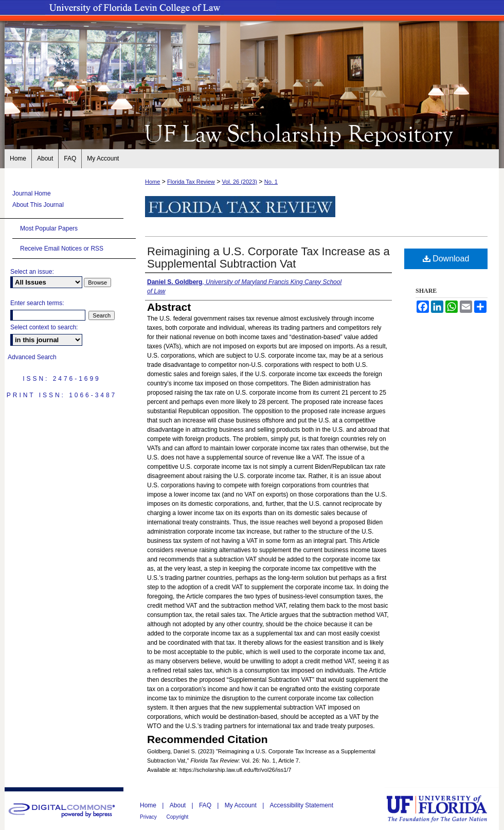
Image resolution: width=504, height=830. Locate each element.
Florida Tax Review (191, 182)
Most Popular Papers (49, 228)
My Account (241, 805)
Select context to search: (44, 327)
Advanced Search (32, 357)
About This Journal (38, 205)
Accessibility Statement (302, 805)
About (179, 805)
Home (152, 182)
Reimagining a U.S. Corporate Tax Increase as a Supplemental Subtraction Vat (268, 258)
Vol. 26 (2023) (239, 182)
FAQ (206, 805)
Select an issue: (32, 272)
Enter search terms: (37, 303)
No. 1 (271, 182)
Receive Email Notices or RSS (62, 249)
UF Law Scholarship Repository (252, 133)
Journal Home (32, 193)
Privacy (149, 817)
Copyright (178, 817)
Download (446, 259)
